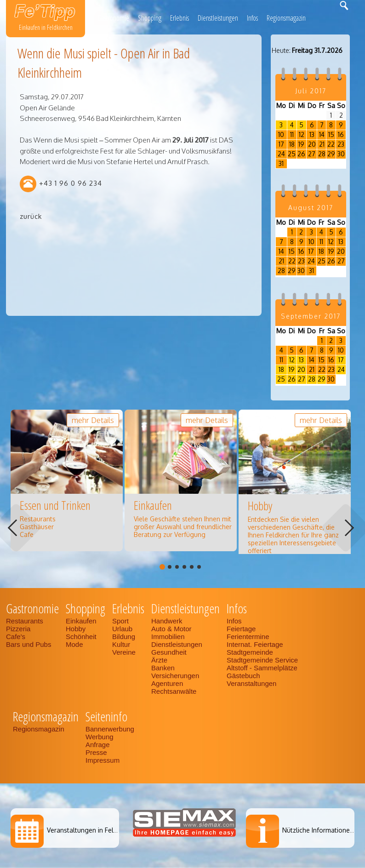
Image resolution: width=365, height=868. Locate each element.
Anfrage (98, 745)
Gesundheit (169, 652)
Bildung (124, 637)
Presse (96, 752)
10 (281, 134)
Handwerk (167, 621)
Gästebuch (243, 676)
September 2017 (311, 316)
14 (322, 134)
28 (322, 154)
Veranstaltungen (251, 683)
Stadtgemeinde (250, 652)
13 (312, 134)
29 (331, 154)
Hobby (76, 629)
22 (331, 144)
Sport (120, 621)
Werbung (100, 737)
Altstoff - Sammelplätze (263, 668)
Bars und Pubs (29, 644)
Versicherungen (175, 676)
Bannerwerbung (110, 729)
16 (341, 134)
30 (341, 154)
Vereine (124, 652)
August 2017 (311, 208)
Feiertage (241, 629)
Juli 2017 (311, 91)
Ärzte (159, 660)
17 (281, 144)
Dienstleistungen (218, 18)
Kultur (121, 644)
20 (312, 144)
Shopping (150, 18)
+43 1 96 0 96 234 (71, 183)
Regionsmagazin (286, 18)
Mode (74, 644)
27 (312, 154)
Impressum (103, 760)
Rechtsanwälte (174, 691)
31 (281, 163)
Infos (252, 18)
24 (281, 154)
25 (292, 154)
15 (331, 134)
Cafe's (16, 637)
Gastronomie (113, 18)
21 (322, 144)
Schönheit (81, 637)
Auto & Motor (171, 629)
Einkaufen (81, 621)
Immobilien (168, 637)
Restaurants (25, 621)
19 (301, 144)
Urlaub (122, 629)
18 (292, 144)
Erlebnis (180, 18)
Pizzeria (18, 629)
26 (301, 154)
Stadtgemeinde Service (262, 660)
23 (341, 144)
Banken (163, 668)
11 (292, 134)
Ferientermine (248, 637)
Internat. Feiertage (255, 644)
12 (302, 134)
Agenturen (167, 683)
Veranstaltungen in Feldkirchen (93, 830)
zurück (31, 216)
